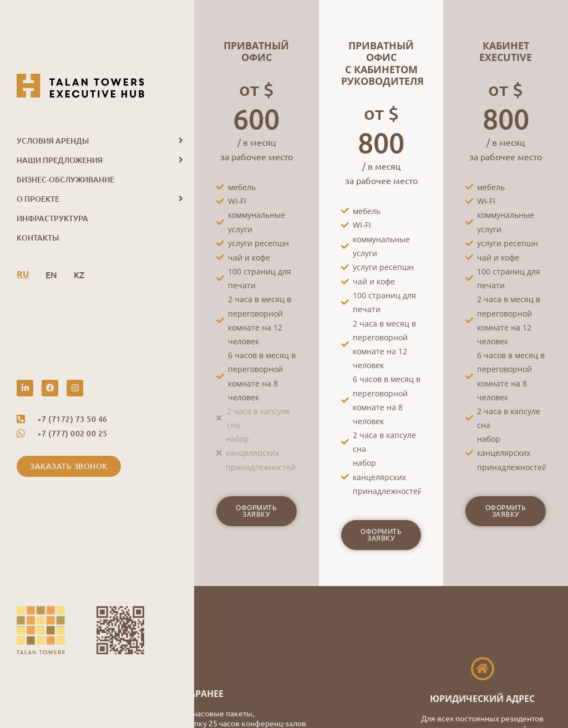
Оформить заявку (256, 511)
